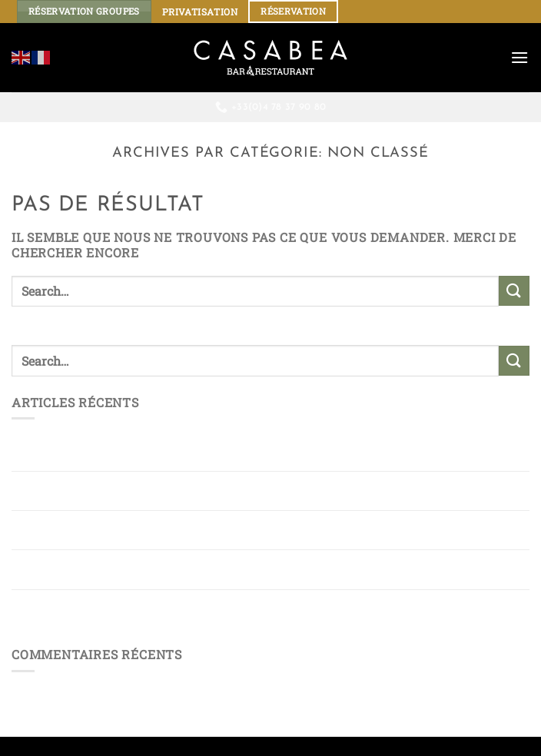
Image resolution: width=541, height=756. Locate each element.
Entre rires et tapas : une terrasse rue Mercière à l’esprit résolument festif (231, 491)
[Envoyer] (514, 291)
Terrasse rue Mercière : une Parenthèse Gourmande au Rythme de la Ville (269, 609)
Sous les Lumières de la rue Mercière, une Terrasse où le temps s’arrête (249, 569)
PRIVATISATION (200, 12)
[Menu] (520, 57)
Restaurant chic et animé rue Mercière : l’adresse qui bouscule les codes (262, 451)
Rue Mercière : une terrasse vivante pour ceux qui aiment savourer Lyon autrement (267, 530)
